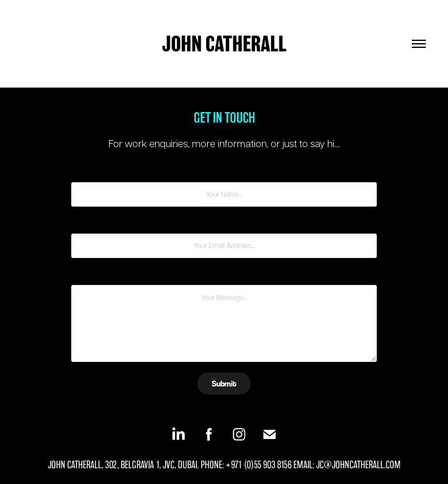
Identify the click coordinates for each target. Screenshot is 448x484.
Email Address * (224, 223)
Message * (224, 274)
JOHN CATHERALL (224, 44)
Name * (224, 172)
